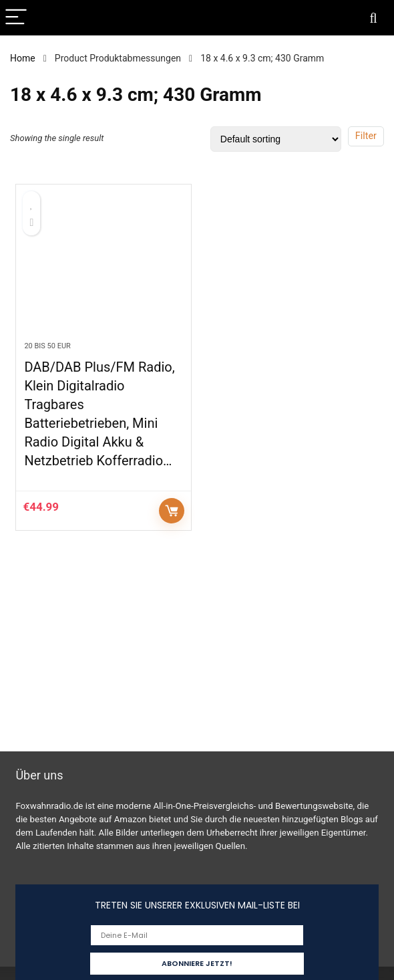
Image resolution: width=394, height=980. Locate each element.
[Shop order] (276, 139)
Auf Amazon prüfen (172, 511)
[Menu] (16, 18)
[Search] (373, 18)
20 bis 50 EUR (47, 346)
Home (23, 58)
